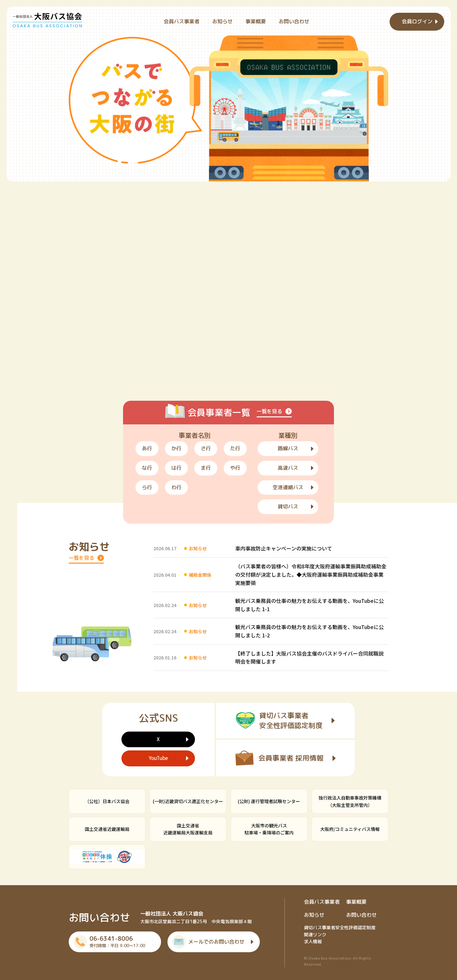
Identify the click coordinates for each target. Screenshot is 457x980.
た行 (235, 448)
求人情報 (313, 942)
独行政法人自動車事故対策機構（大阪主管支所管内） (350, 801)
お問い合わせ (294, 21)
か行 (176, 448)
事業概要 (256, 21)
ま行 (206, 468)
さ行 (206, 448)
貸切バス (288, 506)
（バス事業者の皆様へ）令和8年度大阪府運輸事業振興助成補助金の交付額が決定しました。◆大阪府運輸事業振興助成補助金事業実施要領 (311, 574)
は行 (176, 468)
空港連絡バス (288, 487)
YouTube (158, 758)
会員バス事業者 (182, 21)
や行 (235, 468)
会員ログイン (417, 21)
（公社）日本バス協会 (107, 801)
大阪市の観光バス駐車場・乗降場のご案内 (269, 829)
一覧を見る (269, 411)
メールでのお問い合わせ (216, 942)
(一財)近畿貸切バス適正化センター (188, 801)
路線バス (288, 448)
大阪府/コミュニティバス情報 (350, 829)
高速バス (288, 468)
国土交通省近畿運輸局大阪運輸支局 (188, 829)
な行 (147, 468)
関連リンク (315, 934)
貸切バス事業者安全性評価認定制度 (340, 927)
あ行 (147, 448)
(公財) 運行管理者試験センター (269, 801)
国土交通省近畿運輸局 (107, 829)
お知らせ (222, 21)
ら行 (147, 487)
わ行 (176, 487)
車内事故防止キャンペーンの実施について (284, 548)
